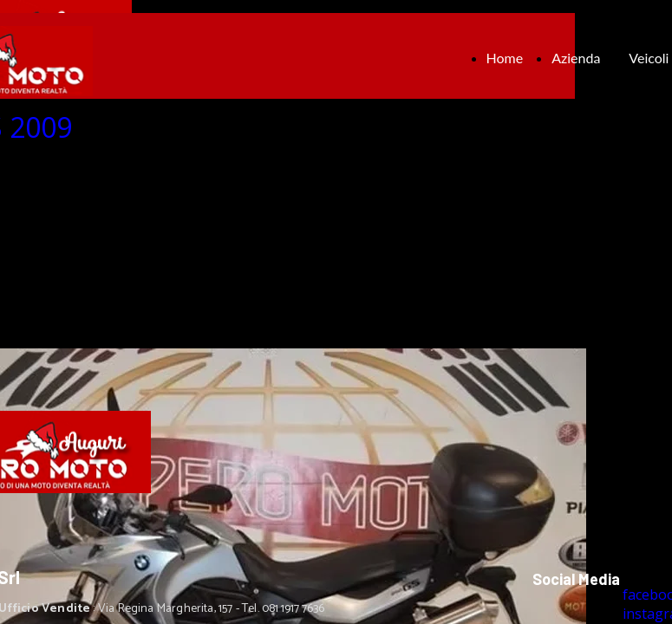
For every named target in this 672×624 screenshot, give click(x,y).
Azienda (576, 58)
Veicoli (649, 58)
